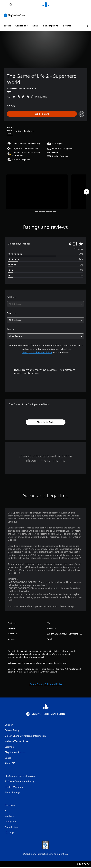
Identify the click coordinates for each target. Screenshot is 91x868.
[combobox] (45, 304)
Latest (7, 26)
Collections (22, 26)
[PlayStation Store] (15, 15)
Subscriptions (51, 26)
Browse (67, 26)
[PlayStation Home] (45, 5)
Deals (35, 26)
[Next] (86, 192)
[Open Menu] (4, 5)
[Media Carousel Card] (37, 192)
